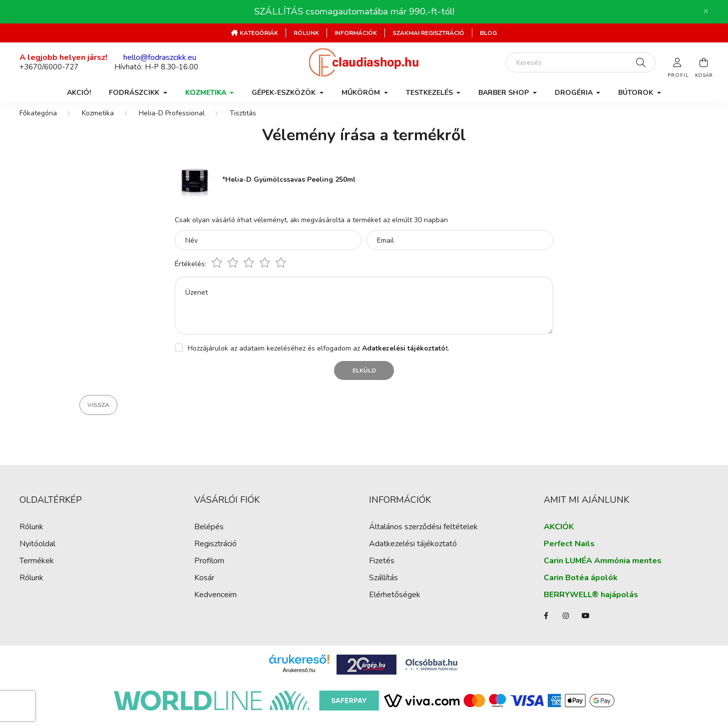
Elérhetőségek (395, 605)
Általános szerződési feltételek (423, 537)
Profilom (209, 571)
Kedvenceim (215, 605)
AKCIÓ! (79, 93)
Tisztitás (243, 123)
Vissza (98, 415)
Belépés (209, 537)
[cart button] (704, 62)
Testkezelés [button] (430, 93)
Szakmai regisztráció (428, 33)
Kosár (204, 588)
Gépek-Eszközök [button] (285, 93)
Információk (356, 33)
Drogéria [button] (575, 93)
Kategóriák (258, 33)
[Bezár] (706, 11)
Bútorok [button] (637, 93)
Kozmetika (98, 123)
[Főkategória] (38, 123)
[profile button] (678, 62)
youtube (586, 626)
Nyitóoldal (37, 554)
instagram (566, 626)
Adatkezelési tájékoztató (413, 554)
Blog (488, 33)
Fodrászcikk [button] (135, 93)
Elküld (364, 380)
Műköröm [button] (362, 93)
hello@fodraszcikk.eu (160, 57)
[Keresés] (581, 62)
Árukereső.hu (299, 680)
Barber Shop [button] (505, 93)
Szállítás (383, 588)
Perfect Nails (569, 554)
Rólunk (306, 33)
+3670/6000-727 (49, 67)
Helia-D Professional (172, 123)
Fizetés (382, 571)
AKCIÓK (559, 537)
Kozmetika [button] (207, 93)
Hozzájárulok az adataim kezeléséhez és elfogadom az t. (319, 358)
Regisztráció (215, 554)
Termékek (37, 571)
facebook (546, 626)
